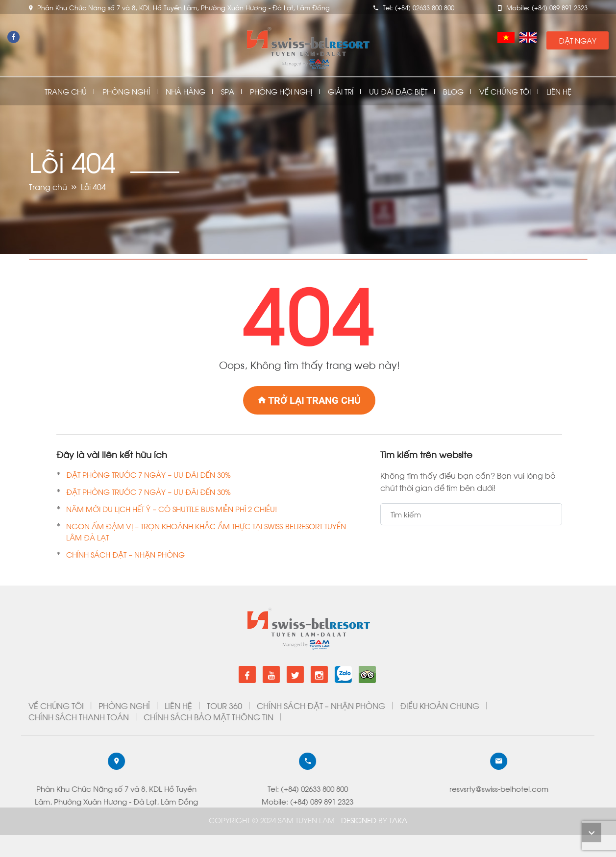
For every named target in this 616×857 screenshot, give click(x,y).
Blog (453, 91)
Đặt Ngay (578, 40)
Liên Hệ (559, 91)
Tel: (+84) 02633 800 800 (66, 788)
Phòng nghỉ (126, 91)
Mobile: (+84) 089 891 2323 (66, 801)
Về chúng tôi (505, 91)
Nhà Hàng (185, 91)
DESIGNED (360, 820)
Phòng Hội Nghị (281, 91)
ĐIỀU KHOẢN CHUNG (198, 705)
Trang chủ (66, 91)
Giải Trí (341, 91)
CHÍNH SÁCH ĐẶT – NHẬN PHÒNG (125, 554)
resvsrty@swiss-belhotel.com (257, 788)
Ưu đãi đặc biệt (398, 91)
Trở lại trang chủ (309, 400)
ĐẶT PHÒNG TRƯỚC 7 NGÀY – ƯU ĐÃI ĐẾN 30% (148, 474)
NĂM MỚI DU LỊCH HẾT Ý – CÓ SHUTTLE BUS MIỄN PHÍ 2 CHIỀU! (172, 509)
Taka (398, 820)
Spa (228, 91)
